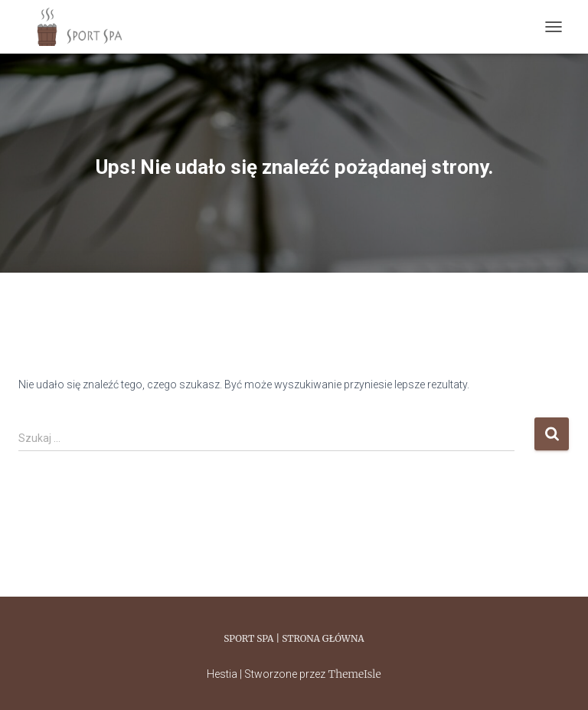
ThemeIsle (354, 674)
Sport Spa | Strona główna (294, 638)
